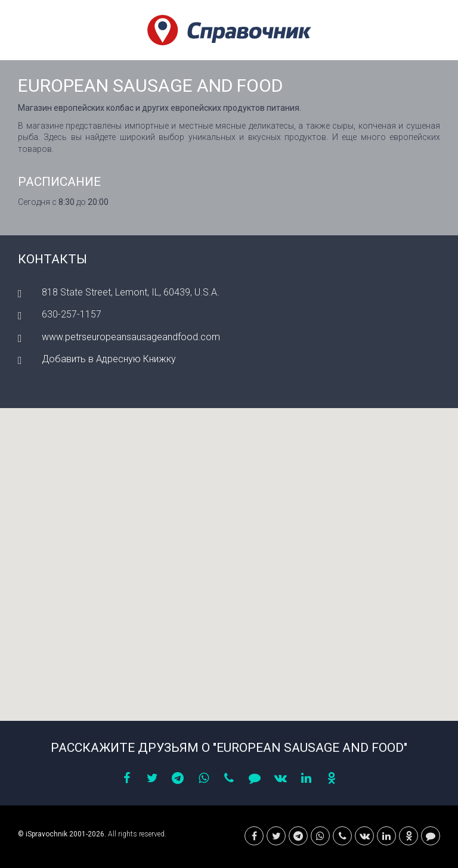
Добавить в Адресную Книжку (109, 359)
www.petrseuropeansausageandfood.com (131, 337)
